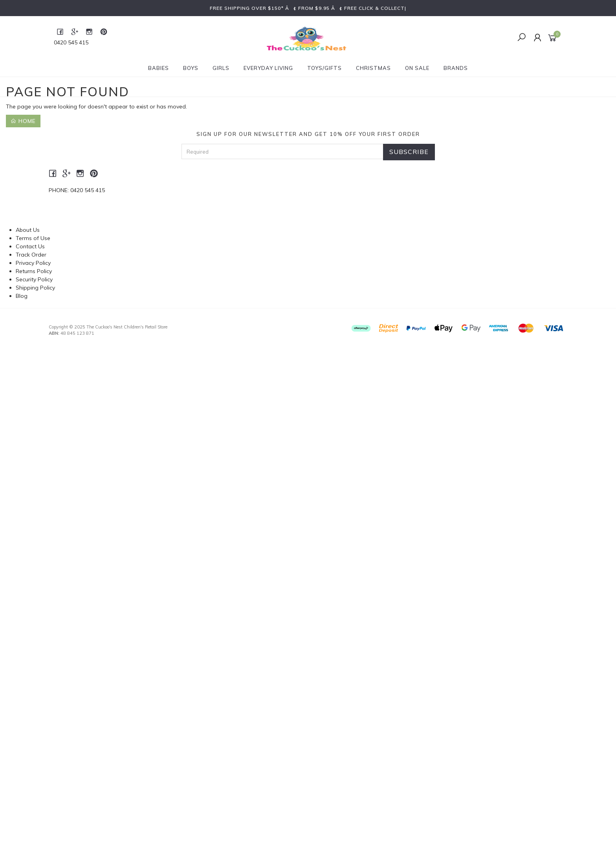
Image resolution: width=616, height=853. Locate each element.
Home (23, 121)
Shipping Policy (35, 288)
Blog (22, 296)
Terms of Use (33, 238)
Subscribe (409, 152)
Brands (456, 68)
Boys (191, 68)
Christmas (373, 68)
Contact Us (30, 246)
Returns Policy (34, 271)
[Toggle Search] (522, 38)
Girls (221, 68)
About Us (28, 230)
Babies (159, 68)
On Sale (417, 68)
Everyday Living (268, 68)
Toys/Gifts (324, 68)
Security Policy (34, 279)
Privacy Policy (33, 263)
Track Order (31, 255)
